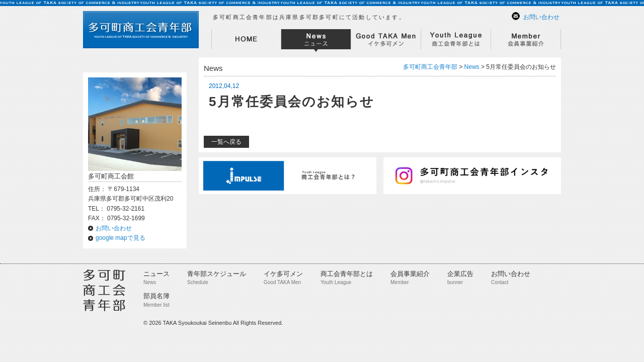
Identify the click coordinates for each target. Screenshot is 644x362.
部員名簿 (156, 296)
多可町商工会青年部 (430, 67)
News (472, 67)
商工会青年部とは (347, 274)
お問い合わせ (541, 17)
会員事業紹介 (410, 274)
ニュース (156, 274)
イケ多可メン (283, 274)
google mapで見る (120, 238)
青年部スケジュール (217, 274)
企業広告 (460, 274)
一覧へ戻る (226, 142)
